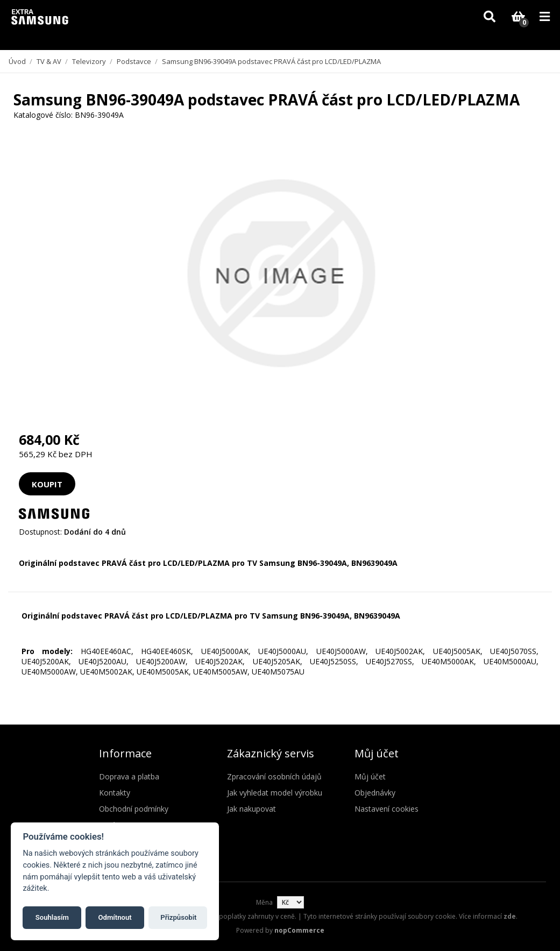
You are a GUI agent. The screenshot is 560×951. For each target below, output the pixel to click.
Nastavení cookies (387, 809)
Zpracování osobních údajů (274, 776)
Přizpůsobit (178, 917)
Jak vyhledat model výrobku (275, 793)
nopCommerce (299, 930)
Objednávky (375, 793)
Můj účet (370, 776)
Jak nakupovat (251, 809)
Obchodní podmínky (134, 809)
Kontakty (115, 793)
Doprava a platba (129, 776)
